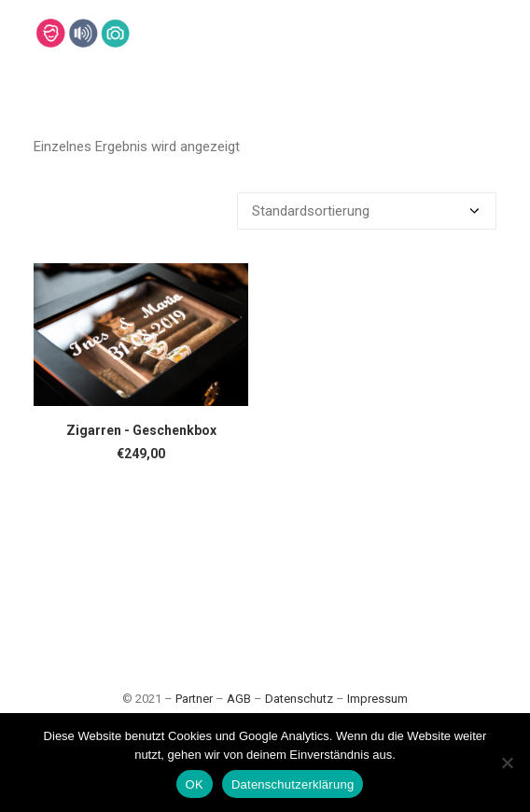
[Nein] (507, 763)
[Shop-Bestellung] (367, 211)
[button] (141, 334)
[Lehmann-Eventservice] (50, 33)
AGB (239, 699)
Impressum (377, 699)
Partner (194, 699)
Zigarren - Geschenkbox (141, 430)
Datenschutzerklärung (293, 784)
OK (195, 784)
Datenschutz (299, 699)
